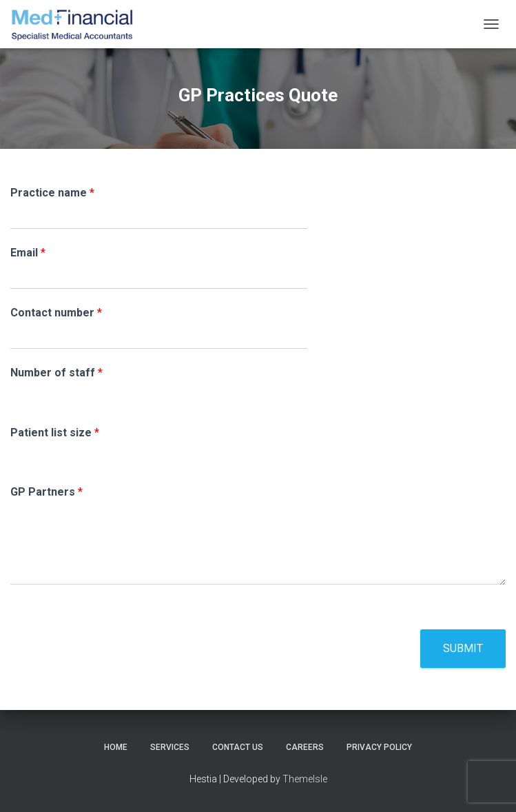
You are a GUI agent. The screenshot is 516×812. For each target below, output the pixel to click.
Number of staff (56, 373)
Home (116, 747)
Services (170, 747)
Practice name (52, 193)
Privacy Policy (379, 747)
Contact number (56, 313)
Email (28, 253)
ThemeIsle (305, 779)
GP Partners (47, 492)
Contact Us (238, 747)
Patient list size (55, 433)
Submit (463, 648)
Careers (305, 747)
